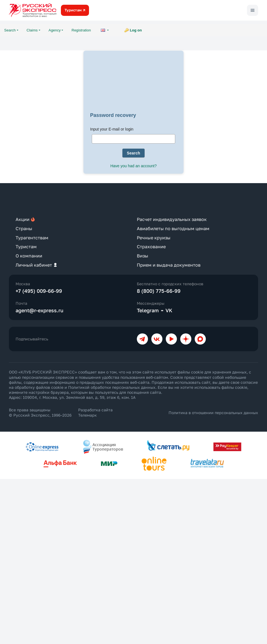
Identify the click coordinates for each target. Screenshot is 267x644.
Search (133, 153)
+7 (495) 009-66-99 (39, 291)
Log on (136, 30)
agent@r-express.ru (39, 310)
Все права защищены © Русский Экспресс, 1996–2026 (40, 412)
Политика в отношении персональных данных (213, 413)
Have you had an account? (134, 166)
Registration (81, 30)
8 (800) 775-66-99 (159, 291)
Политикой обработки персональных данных (112, 387)
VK (169, 310)
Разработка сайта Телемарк (95, 412)
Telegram (148, 310)
